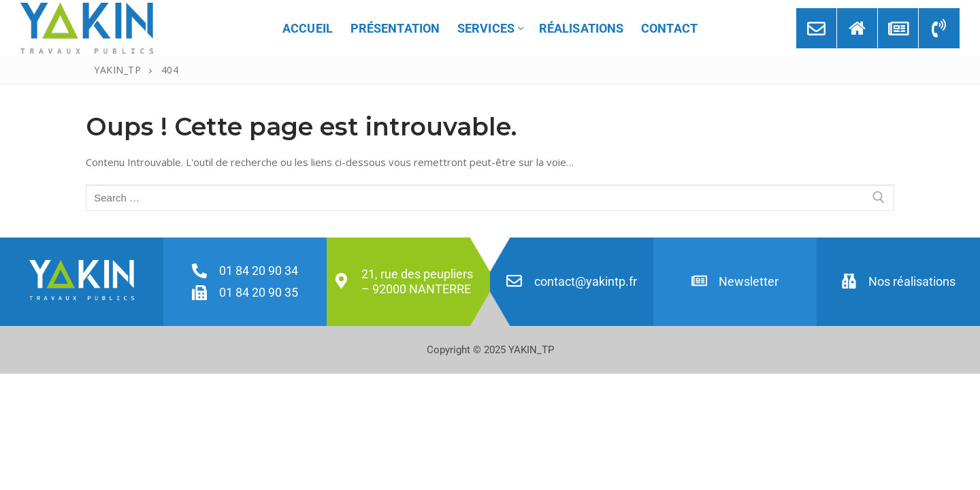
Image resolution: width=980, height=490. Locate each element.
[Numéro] (939, 28)
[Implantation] (857, 28)
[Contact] (816, 28)
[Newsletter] (898, 28)
